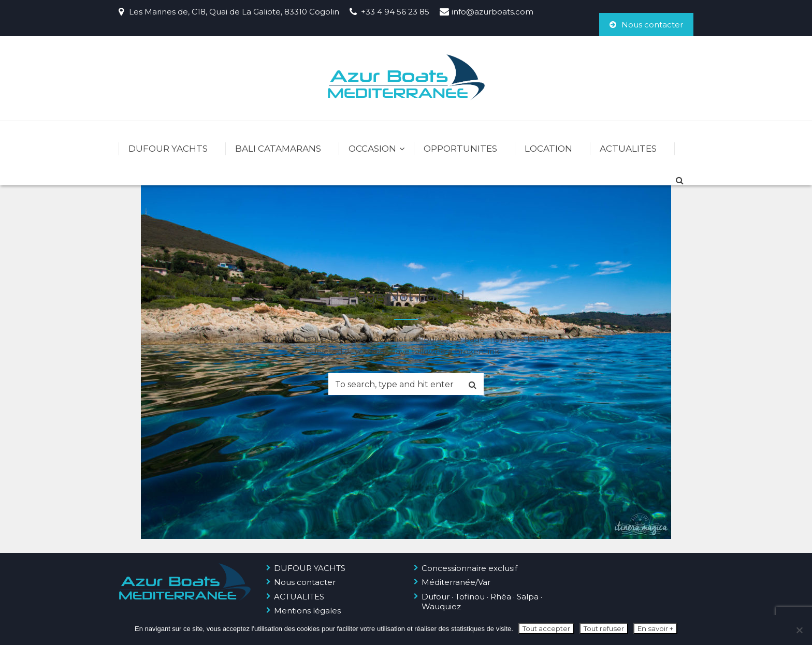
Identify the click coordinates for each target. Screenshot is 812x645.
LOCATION (548, 149)
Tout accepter (546, 628)
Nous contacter (646, 25)
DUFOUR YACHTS (168, 149)
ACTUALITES (628, 149)
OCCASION (372, 149)
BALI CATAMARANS (278, 149)
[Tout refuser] (799, 630)
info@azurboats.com (492, 12)
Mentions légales (307, 611)
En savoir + (655, 628)
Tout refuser (604, 628)
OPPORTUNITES (460, 149)
